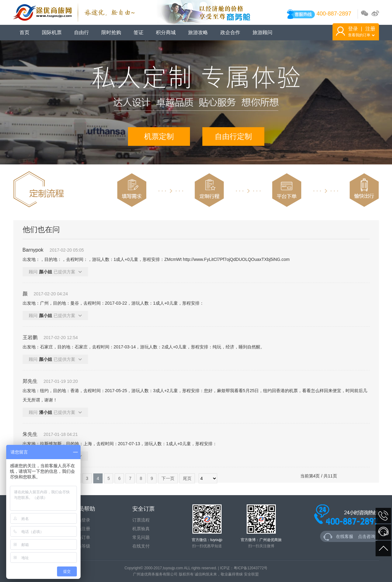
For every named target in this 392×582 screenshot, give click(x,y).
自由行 (81, 32)
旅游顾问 (262, 32)
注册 (370, 29)
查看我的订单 (361, 35)
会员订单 (81, 537)
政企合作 (230, 32)
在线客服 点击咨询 (350, 537)
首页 (24, 32)
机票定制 (159, 136)
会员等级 (81, 546)
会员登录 (81, 520)
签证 (139, 32)
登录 (353, 29)
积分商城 (166, 32)
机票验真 (141, 529)
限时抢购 (111, 32)
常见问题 (141, 537)
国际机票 (52, 32)
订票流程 (141, 520)
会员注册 (81, 529)
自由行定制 (233, 136)
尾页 (187, 478)
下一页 (168, 478)
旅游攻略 (198, 32)
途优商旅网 (74, 12)
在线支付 (141, 546)
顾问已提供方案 (55, 272)
